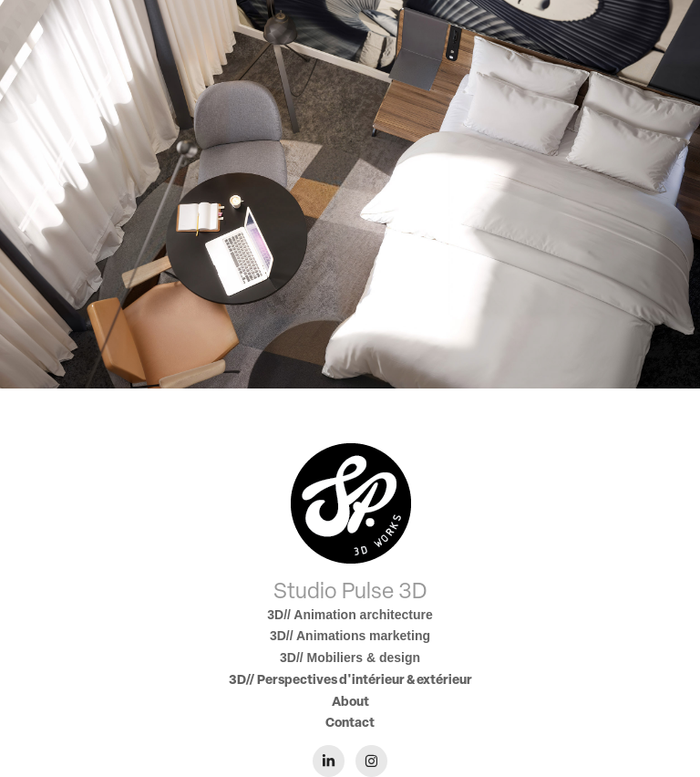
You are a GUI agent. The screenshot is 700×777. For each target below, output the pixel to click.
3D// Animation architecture (350, 615)
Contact (350, 722)
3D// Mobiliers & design (350, 658)
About (350, 701)
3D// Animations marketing (350, 636)
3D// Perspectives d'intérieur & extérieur (350, 679)
